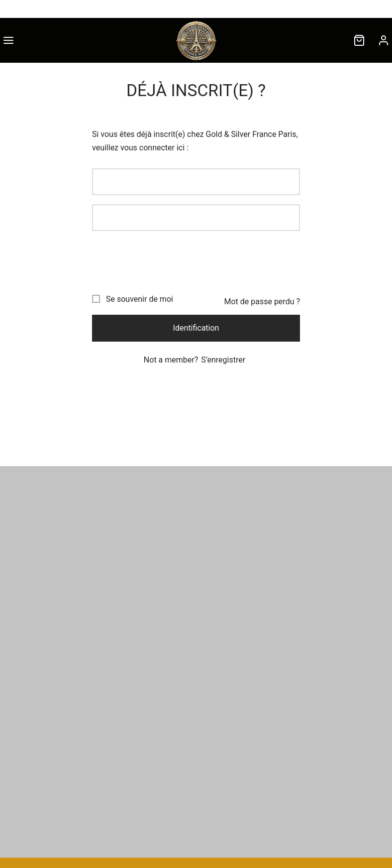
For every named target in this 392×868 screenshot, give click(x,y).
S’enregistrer (223, 360)
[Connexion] (384, 40)
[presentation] (168, 259)
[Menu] (8, 40)
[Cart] (359, 40)
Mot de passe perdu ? (262, 302)
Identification (196, 328)
